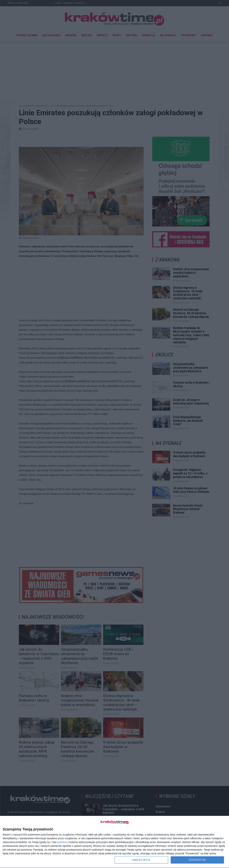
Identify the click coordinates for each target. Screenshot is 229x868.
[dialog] (114, 842)
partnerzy (62, 842)
